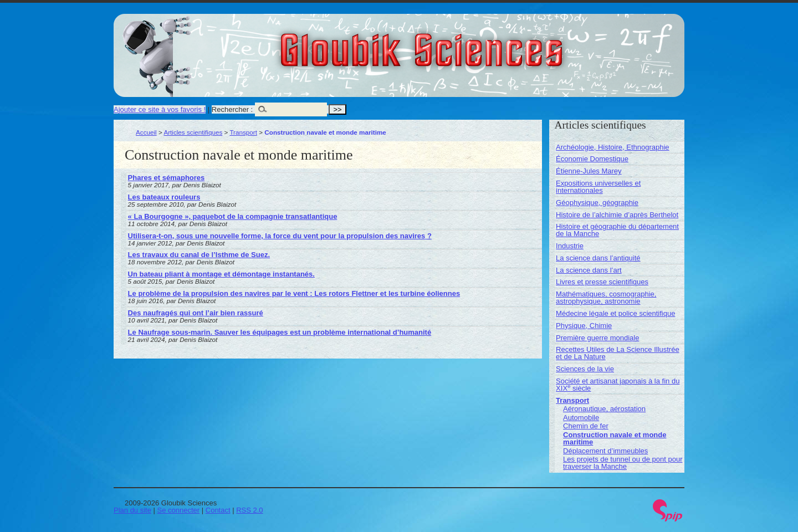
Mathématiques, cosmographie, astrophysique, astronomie (606, 298)
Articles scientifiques (193, 132)
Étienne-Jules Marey (589, 171)
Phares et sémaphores (167, 178)
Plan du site (132, 510)
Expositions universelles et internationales (598, 187)
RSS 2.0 (249, 510)
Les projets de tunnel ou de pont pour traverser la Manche (623, 463)
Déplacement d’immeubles (605, 451)
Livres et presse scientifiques (602, 282)
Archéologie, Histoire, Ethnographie (613, 147)
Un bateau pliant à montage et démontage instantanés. (221, 274)
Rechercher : (232, 109)
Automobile (581, 418)
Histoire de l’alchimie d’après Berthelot (617, 215)
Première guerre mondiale (597, 338)
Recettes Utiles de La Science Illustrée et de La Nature (618, 353)
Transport (243, 132)
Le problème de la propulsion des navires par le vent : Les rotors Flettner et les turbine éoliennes (294, 293)
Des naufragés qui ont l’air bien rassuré (196, 313)
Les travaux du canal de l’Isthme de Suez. (199, 255)
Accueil (146, 132)
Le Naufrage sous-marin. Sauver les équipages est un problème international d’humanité (280, 332)
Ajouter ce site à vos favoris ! (160, 109)
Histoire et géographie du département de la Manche (617, 230)
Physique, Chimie (584, 326)
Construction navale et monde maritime (615, 438)
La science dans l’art (589, 270)
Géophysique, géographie (597, 203)
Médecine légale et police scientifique (615, 313)
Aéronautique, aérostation (604, 409)
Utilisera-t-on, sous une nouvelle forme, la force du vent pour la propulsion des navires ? (280, 236)
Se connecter (179, 510)
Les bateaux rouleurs (164, 197)
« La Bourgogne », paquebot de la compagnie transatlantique (233, 216)
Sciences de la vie (585, 369)
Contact (218, 510)
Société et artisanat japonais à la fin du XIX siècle (618, 385)
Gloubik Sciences (484, 43)
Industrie (570, 246)
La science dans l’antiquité (598, 258)
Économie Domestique (592, 159)
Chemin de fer (586, 426)
